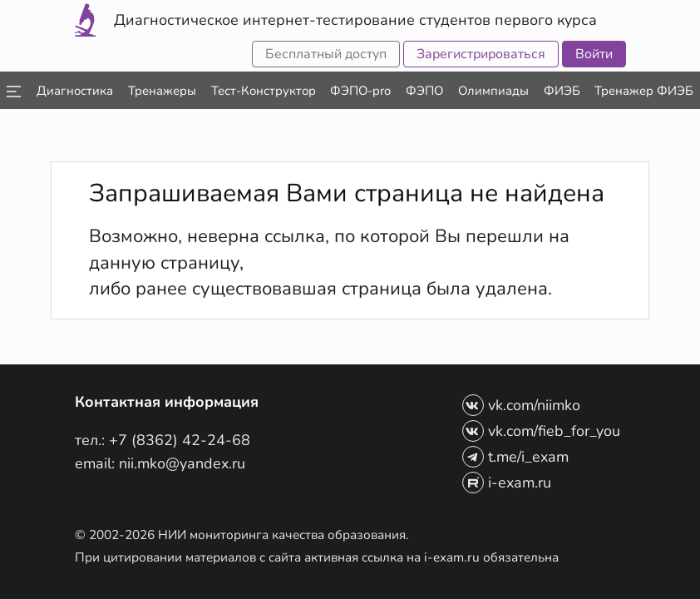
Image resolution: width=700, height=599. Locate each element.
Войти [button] (594, 54)
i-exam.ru (507, 483)
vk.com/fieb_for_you (541, 431)
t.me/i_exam (515, 457)
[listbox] (13, 90)
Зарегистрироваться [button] (481, 54)
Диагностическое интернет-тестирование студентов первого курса (355, 20)
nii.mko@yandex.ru (182, 463)
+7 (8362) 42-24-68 (180, 440)
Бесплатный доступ (326, 54)
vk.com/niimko (521, 405)
